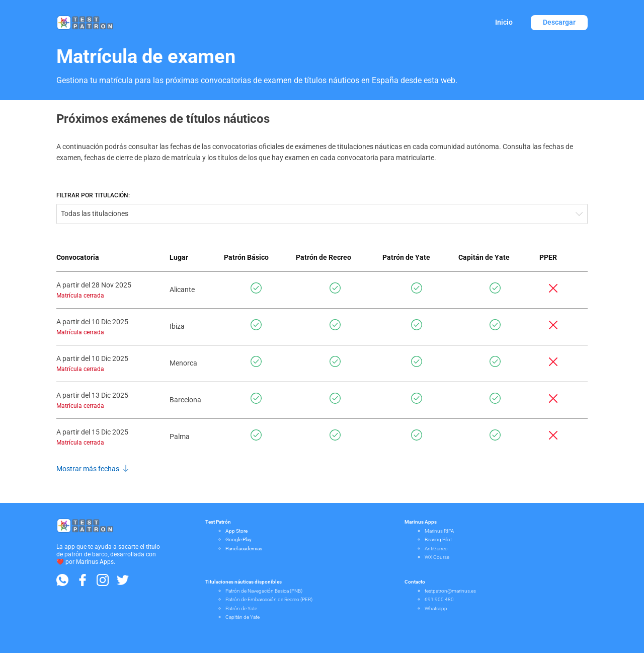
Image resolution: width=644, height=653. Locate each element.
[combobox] (322, 214)
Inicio (504, 22)
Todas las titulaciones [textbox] (95, 214)
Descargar (559, 22)
